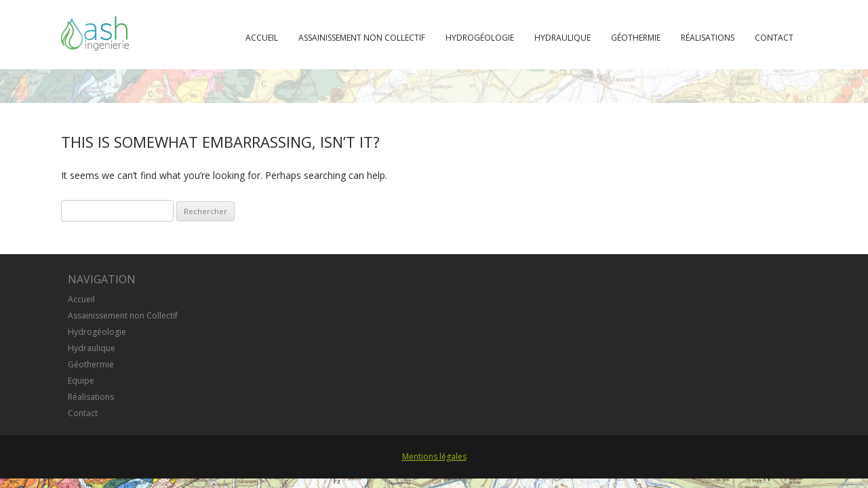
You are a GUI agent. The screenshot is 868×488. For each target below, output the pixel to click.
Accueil (262, 38)
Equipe (81, 381)
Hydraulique (563, 38)
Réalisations (708, 38)
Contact (774, 38)
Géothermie (636, 38)
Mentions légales (434, 456)
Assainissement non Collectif (362, 38)
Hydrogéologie (480, 38)
